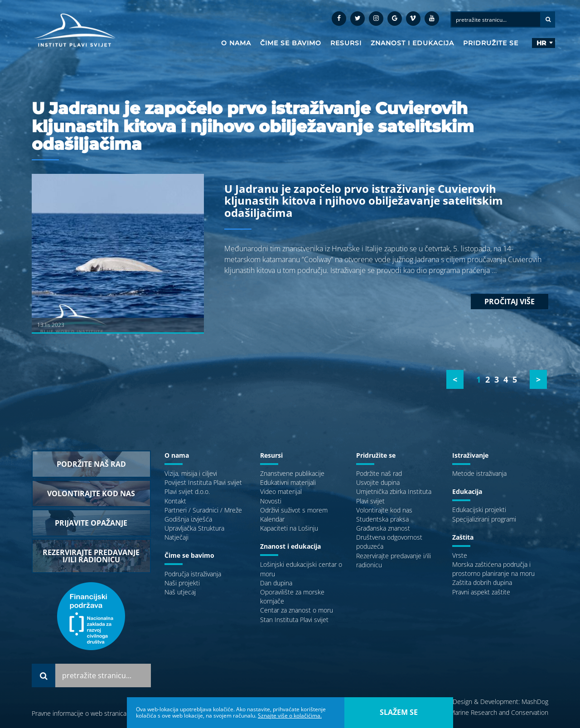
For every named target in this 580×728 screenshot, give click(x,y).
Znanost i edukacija (412, 43)
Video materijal (281, 491)
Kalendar (272, 519)
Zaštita (463, 537)
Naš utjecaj (180, 592)
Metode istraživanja (479, 473)
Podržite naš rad (379, 473)
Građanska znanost (383, 528)
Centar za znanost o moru (297, 610)
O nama (236, 43)
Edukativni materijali (288, 482)
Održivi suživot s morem (294, 510)
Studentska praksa (382, 519)
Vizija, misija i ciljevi (191, 473)
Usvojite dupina (378, 482)
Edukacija (467, 491)
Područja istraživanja (193, 574)
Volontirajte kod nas (384, 510)
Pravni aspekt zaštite (481, 592)
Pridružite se (491, 43)
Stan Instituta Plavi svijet (294, 620)
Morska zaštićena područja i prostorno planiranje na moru (493, 569)
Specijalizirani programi (484, 519)
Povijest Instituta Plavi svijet (203, 482)
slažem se (399, 712)
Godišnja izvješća (188, 519)
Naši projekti (182, 583)
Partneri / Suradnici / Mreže (203, 510)
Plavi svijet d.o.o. (187, 491)
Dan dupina (276, 583)
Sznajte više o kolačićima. (290, 716)
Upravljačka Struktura (194, 528)
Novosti (271, 501)
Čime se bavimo (291, 43)
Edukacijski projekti (479, 510)
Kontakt (175, 501)
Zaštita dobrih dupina (482, 582)
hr (541, 43)
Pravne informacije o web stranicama (83, 713)
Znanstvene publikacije (292, 473)
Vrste (460, 555)
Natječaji (176, 537)
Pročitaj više (510, 302)
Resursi (346, 43)
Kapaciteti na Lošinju (289, 528)
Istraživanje (470, 455)
